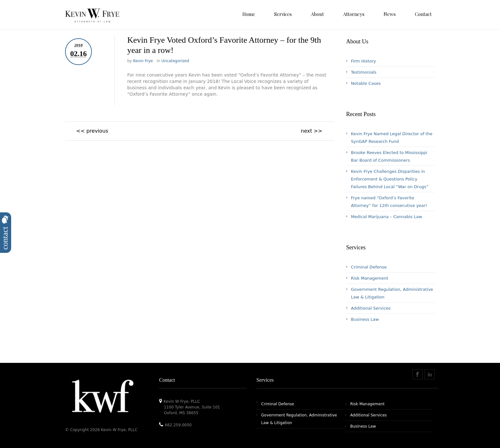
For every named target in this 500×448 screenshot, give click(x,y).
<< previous (92, 131)
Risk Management (370, 278)
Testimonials (364, 72)
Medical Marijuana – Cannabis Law (387, 217)
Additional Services (371, 308)
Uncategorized (175, 61)
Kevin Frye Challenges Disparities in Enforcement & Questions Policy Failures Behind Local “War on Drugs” (390, 179)
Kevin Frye (143, 61)
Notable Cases (366, 83)
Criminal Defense (369, 267)
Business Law (365, 319)
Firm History (364, 61)
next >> (311, 131)
